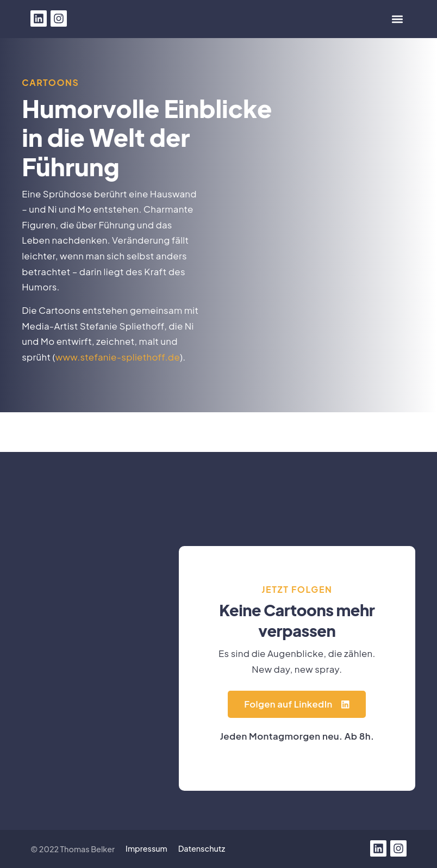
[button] (398, 19)
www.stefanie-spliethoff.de (118, 357)
